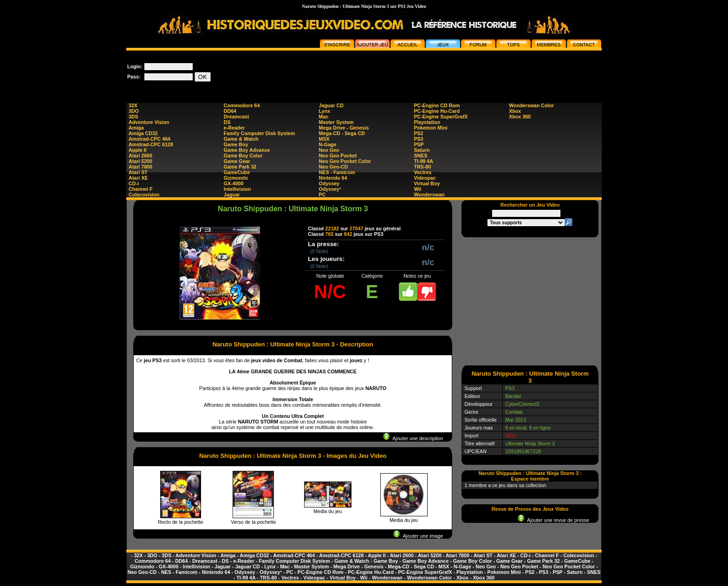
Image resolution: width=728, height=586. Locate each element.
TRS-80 (422, 167)
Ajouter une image (418, 536)
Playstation (427, 122)
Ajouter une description (413, 438)
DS (227, 122)
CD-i (134, 183)
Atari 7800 (140, 167)
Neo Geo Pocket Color (345, 161)
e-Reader (234, 128)
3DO (134, 111)
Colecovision (144, 195)
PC (322, 195)
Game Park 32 (240, 167)
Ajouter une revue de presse (553, 520)
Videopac (425, 178)
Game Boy (236, 144)
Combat (514, 412)
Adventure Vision (149, 122)
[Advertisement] (433, 72)
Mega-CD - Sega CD (342, 133)
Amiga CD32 (143, 133)
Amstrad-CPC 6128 (151, 144)
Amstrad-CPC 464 (149, 139)
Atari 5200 (140, 161)
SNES (420, 156)
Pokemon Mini (430, 128)
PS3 (418, 139)
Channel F (141, 189)
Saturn (422, 150)
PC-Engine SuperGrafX (441, 117)
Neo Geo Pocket (338, 156)
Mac (324, 117)
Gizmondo (236, 178)
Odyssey (329, 183)
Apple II (137, 150)
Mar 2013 (516, 420)
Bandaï (513, 396)
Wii (417, 189)
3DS (133, 117)
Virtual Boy (427, 183)
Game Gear (237, 161)
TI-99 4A (423, 161)
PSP (419, 144)
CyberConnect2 (522, 404)
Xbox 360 (520, 117)
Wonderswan (429, 195)
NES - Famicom (337, 172)
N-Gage (328, 144)
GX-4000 (234, 183)
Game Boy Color (243, 156)
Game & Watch (241, 139)
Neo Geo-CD (334, 167)
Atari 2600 (140, 156)
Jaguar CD (331, 105)
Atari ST (138, 172)
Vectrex (422, 172)
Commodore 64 (242, 105)
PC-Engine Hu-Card (437, 111)
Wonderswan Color (531, 105)
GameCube (237, 172)
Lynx (325, 111)
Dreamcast (237, 117)
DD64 (230, 111)
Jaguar (232, 195)
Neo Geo (329, 150)
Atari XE (138, 178)
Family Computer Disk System (259, 133)
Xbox (515, 111)
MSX (324, 139)
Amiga (136, 128)
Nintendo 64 (333, 178)
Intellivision (237, 189)
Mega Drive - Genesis (344, 128)
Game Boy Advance (247, 150)
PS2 (418, 133)
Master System (336, 122)
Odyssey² (330, 189)
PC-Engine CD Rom (437, 105)
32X (133, 105)
